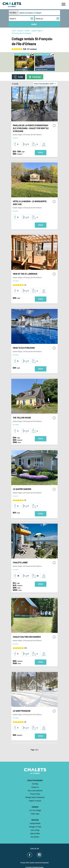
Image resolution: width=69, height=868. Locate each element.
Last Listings (35, 830)
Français (38, 801)
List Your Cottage (35, 810)
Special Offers (35, 833)
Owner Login (35, 814)
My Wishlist (35, 837)
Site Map (35, 784)
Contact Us (35, 787)
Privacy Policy (35, 794)
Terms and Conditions (35, 791)
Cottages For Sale (35, 827)
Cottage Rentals (35, 823)
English (31, 801)
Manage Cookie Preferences (35, 797)
